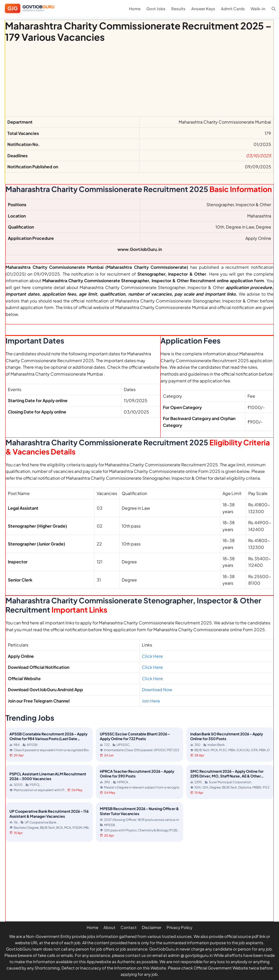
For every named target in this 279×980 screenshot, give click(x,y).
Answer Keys (203, 9)
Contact (129, 927)
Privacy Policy (179, 927)
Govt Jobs (156, 9)
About (109, 927)
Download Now (157, 689)
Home (135, 9)
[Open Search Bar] (274, 9)
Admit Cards (233, 9)
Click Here (152, 656)
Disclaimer (152, 927)
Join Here (151, 701)
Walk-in (258, 9)
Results (178, 9)
